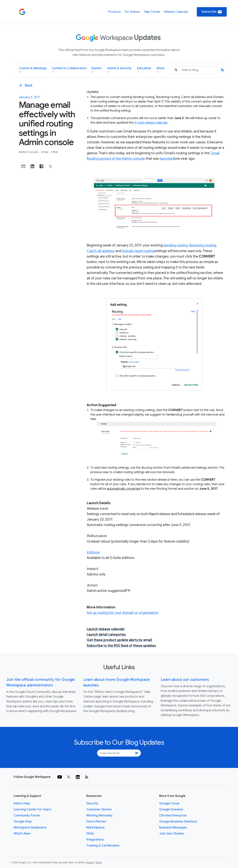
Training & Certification (103, 846)
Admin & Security (119, 70)
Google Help (23, 822)
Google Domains (171, 809)
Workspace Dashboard (30, 828)
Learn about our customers (185, 680)
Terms (98, 863)
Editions (93, 552)
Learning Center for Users (32, 809)
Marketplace (95, 828)
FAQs (90, 834)
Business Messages (173, 828)
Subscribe (212, 12)
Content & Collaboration (69, 70)
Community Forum (27, 816)
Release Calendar (176, 12)
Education (144, 70)
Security (92, 803)
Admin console (29, 152)
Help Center (152, 12)
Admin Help (22, 803)
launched (167, 159)
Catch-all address (101, 251)
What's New (22, 834)
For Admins (132, 12)
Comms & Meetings (33, 70)
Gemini (96, 70)
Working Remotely (99, 816)
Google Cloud (169, 803)
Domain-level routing (138, 251)
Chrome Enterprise (173, 816)
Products (114, 12)
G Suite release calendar (151, 123)
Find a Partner (96, 822)
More (161, 70)
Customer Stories (99, 809)
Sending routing (176, 245)
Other (55, 152)
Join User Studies (172, 834)
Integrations (95, 840)
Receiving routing (203, 245)
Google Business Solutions (178, 822)
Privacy (90, 863)
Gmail (45, 152)
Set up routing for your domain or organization (123, 613)
